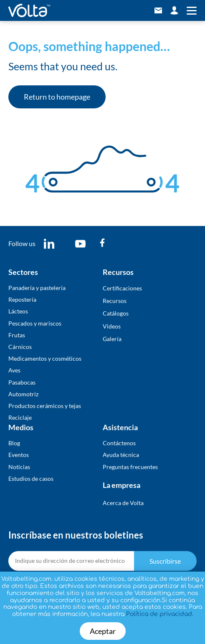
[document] (102, 322)
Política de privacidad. (160, 614)
